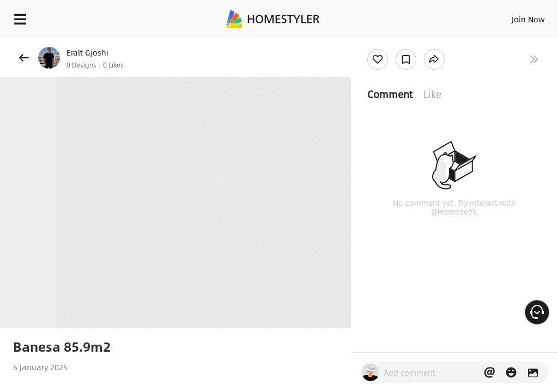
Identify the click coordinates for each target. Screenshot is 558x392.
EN (514, 16)
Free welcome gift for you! (418, 44)
